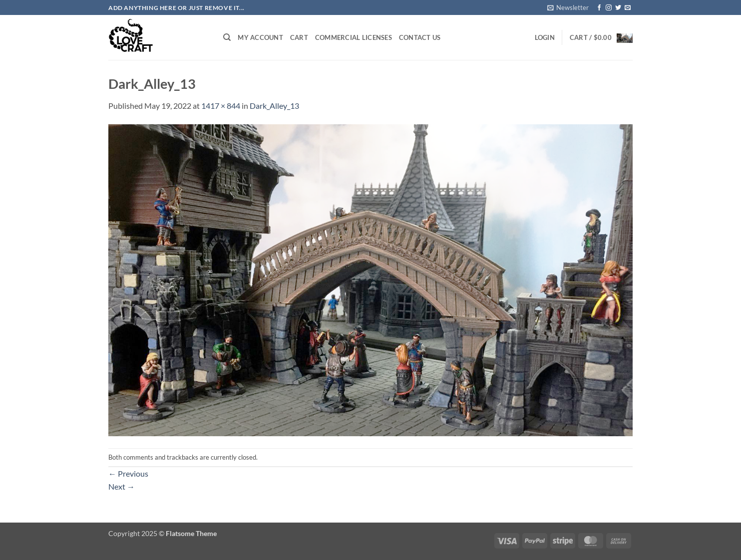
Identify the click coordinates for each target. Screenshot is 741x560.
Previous (128, 473)
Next (122, 486)
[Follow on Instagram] (609, 8)
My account (260, 37)
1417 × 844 (221, 106)
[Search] (227, 37)
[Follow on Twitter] (618, 8)
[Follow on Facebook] (599, 8)
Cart (299, 37)
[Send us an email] (628, 8)
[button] (568, 7)
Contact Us (420, 37)
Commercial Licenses (354, 37)
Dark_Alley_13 (274, 106)
